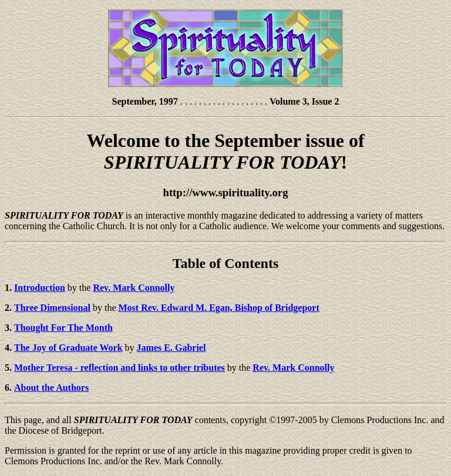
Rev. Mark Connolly (293, 368)
